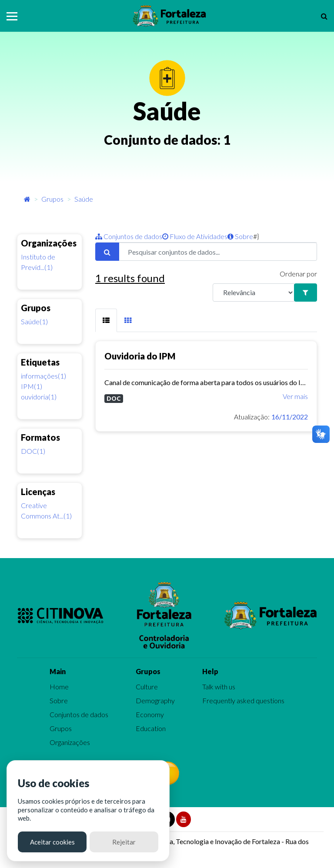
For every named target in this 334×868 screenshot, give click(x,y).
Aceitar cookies (52, 842)
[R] (254, 293)
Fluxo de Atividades (195, 236)
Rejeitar (124, 842)
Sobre (240, 236)
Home (59, 687)
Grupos (52, 199)
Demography (155, 700)
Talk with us (219, 687)
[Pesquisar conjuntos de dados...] (218, 252)
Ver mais (295, 396)
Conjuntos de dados (129, 236)
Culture (147, 687)
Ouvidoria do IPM (140, 356)
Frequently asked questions (243, 700)
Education (151, 728)
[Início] (27, 199)
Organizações (70, 742)
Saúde (84, 199)
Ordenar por (298, 274)
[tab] (106, 321)
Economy (150, 714)
